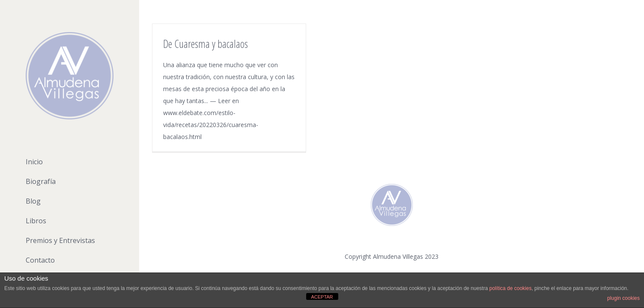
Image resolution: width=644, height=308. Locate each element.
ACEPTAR (322, 297)
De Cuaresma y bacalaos (206, 44)
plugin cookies (623, 298)
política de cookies (511, 288)
